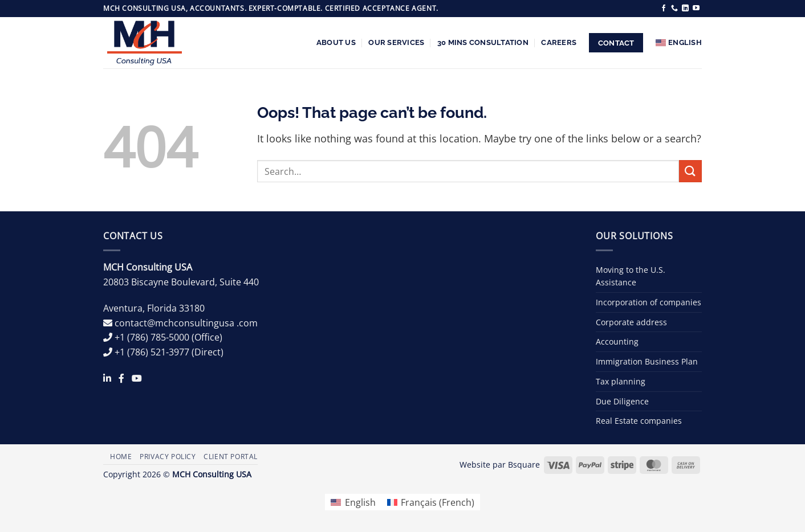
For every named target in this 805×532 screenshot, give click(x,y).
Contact (616, 43)
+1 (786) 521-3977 (152, 352)
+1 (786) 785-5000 (152, 337)
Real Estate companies (639, 421)
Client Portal (231, 457)
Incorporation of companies (649, 302)
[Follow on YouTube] (696, 9)
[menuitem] (679, 43)
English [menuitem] (360, 502)
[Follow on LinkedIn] (685, 9)
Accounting (617, 341)
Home (121, 457)
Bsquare (524, 465)
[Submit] (690, 171)
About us (336, 42)
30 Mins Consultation (483, 42)
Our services (396, 42)
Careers (559, 42)
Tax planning (621, 381)
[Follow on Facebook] (664, 9)
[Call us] (674, 9)
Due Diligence (622, 401)
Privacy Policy (168, 457)
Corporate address (631, 322)
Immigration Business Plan (647, 361)
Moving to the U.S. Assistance (631, 276)
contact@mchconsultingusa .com (186, 323)
